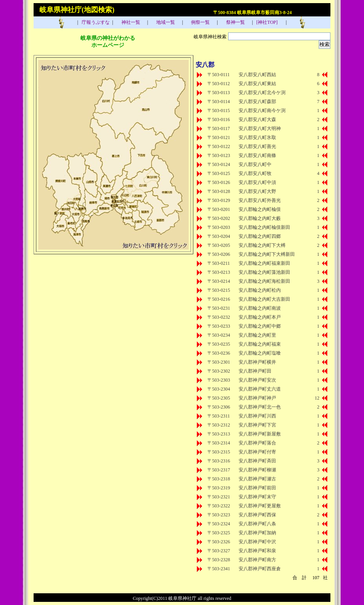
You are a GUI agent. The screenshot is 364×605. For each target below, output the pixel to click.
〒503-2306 (219, 407)
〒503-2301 (219, 362)
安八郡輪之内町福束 (260, 344)
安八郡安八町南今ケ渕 (262, 111)
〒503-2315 (219, 452)
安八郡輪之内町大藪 (260, 218)
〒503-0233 (219, 326)
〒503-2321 (219, 497)
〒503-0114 (219, 102)
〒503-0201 (219, 209)
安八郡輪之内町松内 (260, 290)
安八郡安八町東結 (257, 84)
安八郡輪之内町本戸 (260, 317)
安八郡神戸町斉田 (257, 461)
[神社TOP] (269, 22)
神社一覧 (130, 22)
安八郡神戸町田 (255, 371)
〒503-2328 (219, 560)
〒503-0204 (219, 236)
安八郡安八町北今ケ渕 (262, 93)
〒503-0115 (219, 111)
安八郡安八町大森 (257, 120)
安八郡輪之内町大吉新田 (264, 299)
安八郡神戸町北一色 (260, 407)
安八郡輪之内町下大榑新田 (267, 254)
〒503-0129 (219, 200)
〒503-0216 (219, 299)
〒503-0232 (219, 317)
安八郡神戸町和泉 (257, 551)
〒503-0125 (219, 173)
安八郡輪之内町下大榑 (262, 245)
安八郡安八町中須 (257, 182)
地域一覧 (165, 22)
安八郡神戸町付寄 (257, 452)
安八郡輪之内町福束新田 (264, 263)
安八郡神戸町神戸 (257, 398)
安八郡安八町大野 (257, 191)
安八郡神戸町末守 (257, 497)
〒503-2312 (219, 425)
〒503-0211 (219, 263)
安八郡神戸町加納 (257, 533)
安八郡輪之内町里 (257, 335)
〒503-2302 (219, 371)
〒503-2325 (219, 533)
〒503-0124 (219, 164)
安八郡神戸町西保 (257, 515)
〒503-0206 (219, 254)
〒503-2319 (219, 488)
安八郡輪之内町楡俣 (260, 209)
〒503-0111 (219, 75)
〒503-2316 (219, 461)
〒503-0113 (219, 93)
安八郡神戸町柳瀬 (257, 470)
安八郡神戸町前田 (257, 488)
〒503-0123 (219, 155)
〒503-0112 (219, 84)
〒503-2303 (219, 380)
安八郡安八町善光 (257, 146)
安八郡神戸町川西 (257, 416)
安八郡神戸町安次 (257, 380)
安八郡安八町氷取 (257, 137)
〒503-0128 (219, 191)
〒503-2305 (219, 398)
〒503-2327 (219, 551)
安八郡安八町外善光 (260, 200)
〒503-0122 (219, 146)
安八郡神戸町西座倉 (260, 569)
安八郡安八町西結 (257, 75)
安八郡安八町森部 (257, 102)
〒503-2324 (219, 524)
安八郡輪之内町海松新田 (264, 281)
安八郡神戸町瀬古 (257, 479)
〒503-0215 (219, 290)
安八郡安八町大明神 (260, 128)
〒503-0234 (219, 335)
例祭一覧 (200, 22)
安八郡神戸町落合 (257, 443)
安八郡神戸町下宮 (257, 425)
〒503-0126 (219, 182)
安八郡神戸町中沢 (257, 542)
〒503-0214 (219, 281)
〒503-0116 (219, 120)
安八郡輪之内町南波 (260, 308)
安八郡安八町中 (255, 164)
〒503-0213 (219, 272)
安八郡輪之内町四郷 (260, 236)
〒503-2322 (219, 506)
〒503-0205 (219, 245)
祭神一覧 (235, 22)
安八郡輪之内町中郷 (260, 326)
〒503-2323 (219, 515)
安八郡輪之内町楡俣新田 (264, 227)
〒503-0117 (219, 128)
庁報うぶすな (95, 22)
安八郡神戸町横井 (257, 362)
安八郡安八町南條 (257, 155)
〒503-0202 (219, 218)
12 (317, 398)
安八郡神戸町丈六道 (260, 389)
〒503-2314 (219, 443)
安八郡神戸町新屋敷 (260, 434)
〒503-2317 (219, 470)
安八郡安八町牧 (255, 173)
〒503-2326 (219, 542)
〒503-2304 (219, 389)
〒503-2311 (219, 416)
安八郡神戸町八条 (257, 524)
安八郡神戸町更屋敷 (260, 506)
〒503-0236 (219, 353)
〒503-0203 (219, 227)
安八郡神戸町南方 (257, 560)
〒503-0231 (219, 308)
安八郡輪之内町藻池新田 (264, 272)
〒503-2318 (219, 479)
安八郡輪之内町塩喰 (260, 353)
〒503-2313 (219, 434)
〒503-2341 (219, 569)
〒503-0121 (219, 137)
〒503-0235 (219, 344)
